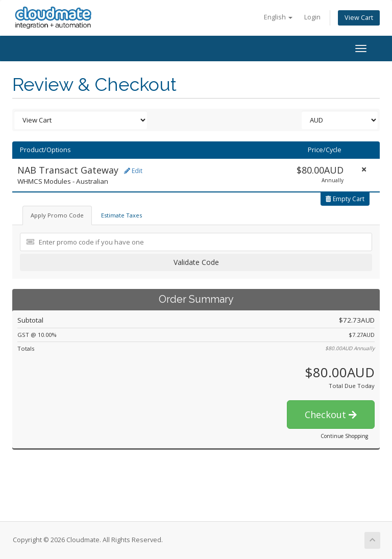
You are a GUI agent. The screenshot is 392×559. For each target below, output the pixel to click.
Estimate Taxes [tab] (121, 215)
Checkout (331, 415)
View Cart (359, 18)
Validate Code (196, 262)
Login (312, 17)
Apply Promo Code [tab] (57, 215)
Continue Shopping (344, 436)
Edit (133, 171)
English (278, 17)
